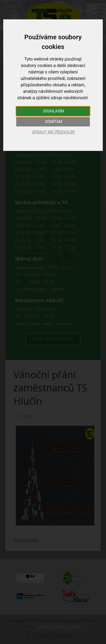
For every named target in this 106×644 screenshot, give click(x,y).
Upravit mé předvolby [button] (53, 132)
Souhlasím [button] (53, 111)
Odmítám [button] (54, 122)
